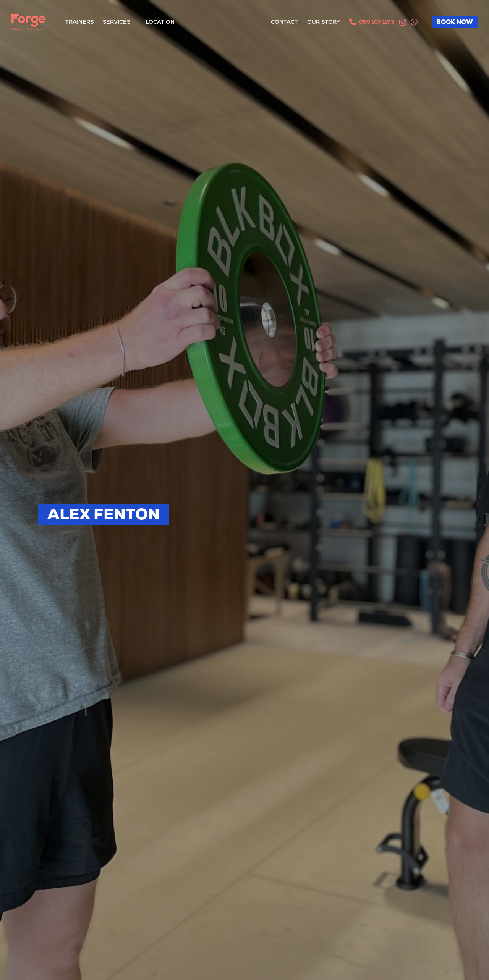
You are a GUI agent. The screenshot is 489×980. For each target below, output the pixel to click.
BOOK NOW (455, 22)
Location (160, 22)
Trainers (79, 22)
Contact (284, 22)
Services (117, 22)
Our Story (324, 22)
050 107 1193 (375, 22)
